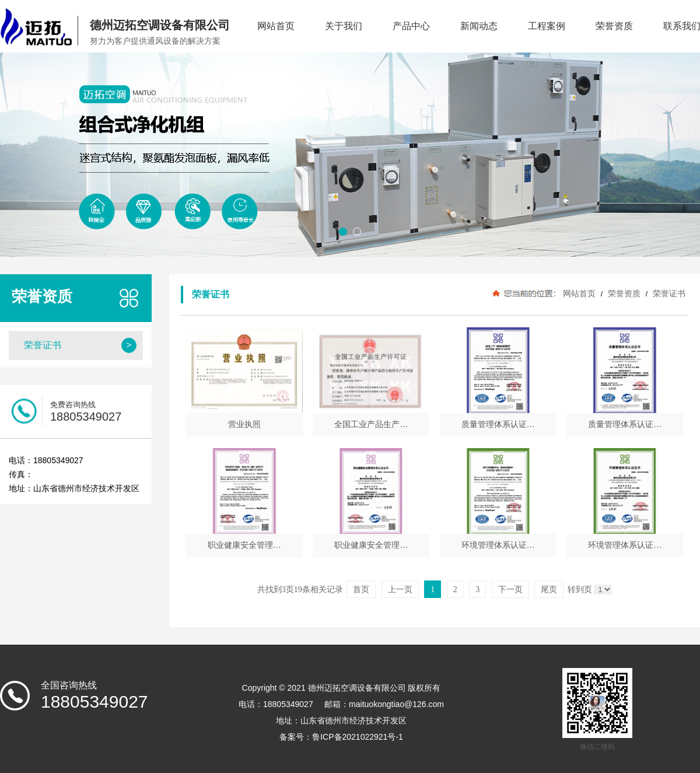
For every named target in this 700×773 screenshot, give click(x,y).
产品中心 (411, 26)
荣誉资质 (614, 26)
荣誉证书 (668, 293)
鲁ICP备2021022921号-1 (358, 737)
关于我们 (344, 26)
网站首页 (276, 26)
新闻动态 (479, 26)
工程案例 (547, 26)
